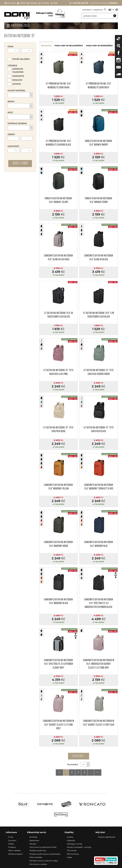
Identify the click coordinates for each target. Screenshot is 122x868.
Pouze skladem (21, 59)
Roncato (17, 80)
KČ (110, 10)
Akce (10, 113)
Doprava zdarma (17, 123)
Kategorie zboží (20, 26)
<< (59, 772)
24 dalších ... (79, 756)
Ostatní (17, 84)
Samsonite (18, 76)
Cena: (11, 47)
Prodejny (32, 3)
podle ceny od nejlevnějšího (69, 46)
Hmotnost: (14, 146)
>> (98, 772)
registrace (98, 10)
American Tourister (18, 70)
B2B (54, 3)
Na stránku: (73, 764)
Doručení (10, 3)
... (91, 772)
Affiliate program (16, 854)
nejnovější (46, 46)
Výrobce (12, 66)
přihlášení (87, 10)
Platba (21, 3)
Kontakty (44, 3)
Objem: (11, 134)
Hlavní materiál (17, 91)
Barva (11, 102)
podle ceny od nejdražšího (99, 46)
